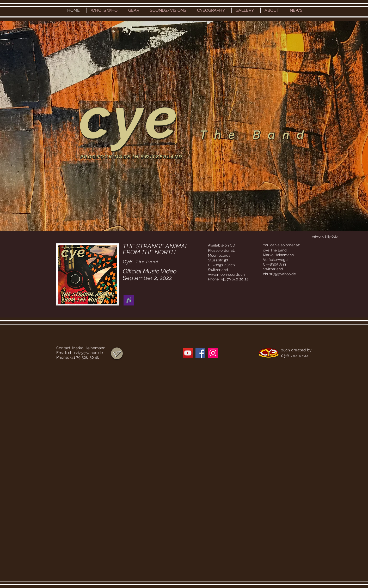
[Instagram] (213, 353)
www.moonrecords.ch (226, 274)
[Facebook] (200, 353)
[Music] (129, 300)
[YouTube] (188, 353)
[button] (105, 10)
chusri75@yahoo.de (279, 274)
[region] (117, 353)
